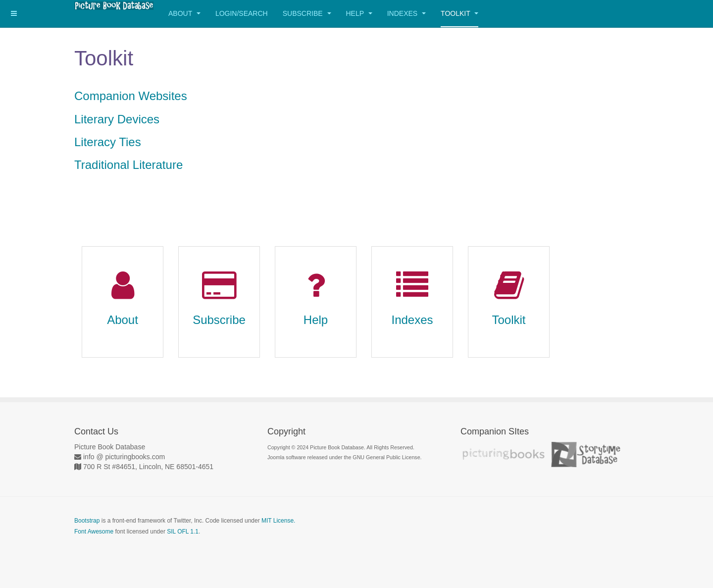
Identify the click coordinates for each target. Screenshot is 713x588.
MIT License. (278, 521)
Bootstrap (87, 521)
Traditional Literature (128, 165)
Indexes (407, 13)
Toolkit (459, 13)
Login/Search (242, 13)
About (184, 13)
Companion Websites (131, 96)
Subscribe (307, 13)
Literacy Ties (108, 142)
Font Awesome (94, 532)
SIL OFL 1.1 (183, 532)
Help (359, 13)
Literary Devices (117, 119)
